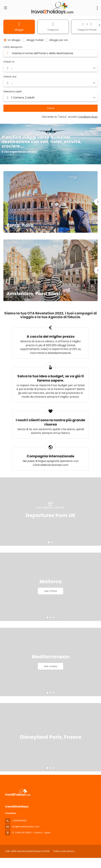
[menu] (97, 8)
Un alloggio (14, 40)
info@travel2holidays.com (26, 827)
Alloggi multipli (35, 40)
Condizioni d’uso (88, 117)
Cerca (51, 108)
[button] (2, 25)
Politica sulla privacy (64, 851)
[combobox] (50, 53)
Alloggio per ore (59, 40)
